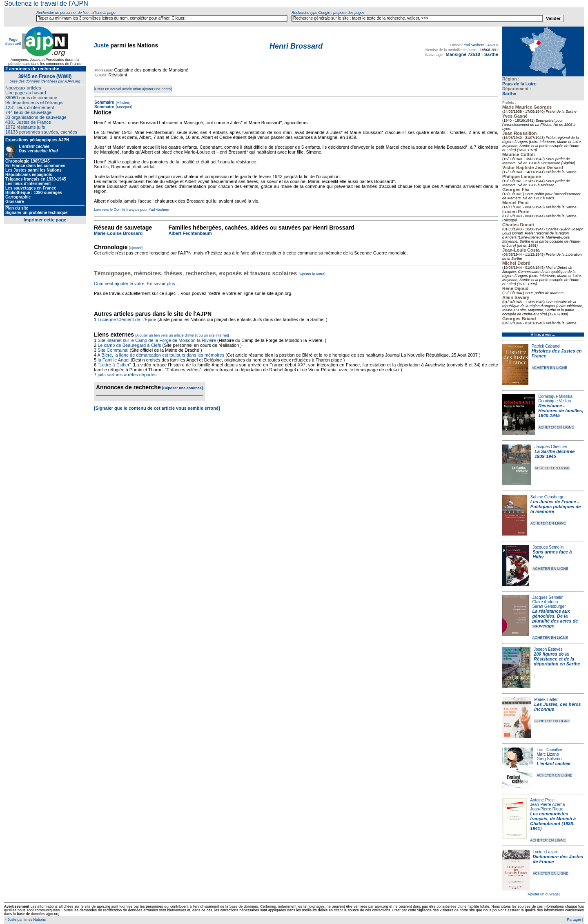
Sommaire (104, 102)
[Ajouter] (136, 248)
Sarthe (509, 94)
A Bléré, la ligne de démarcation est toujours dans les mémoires (161, 355)
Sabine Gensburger (548, 497)
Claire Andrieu (545, 602)
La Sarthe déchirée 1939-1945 (555, 454)
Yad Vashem (474, 45)
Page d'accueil (13, 42)
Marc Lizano (548, 754)
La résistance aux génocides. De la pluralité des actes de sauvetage (555, 618)
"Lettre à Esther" (115, 365)
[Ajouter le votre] (312, 274)
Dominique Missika (555, 396)
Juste (101, 45)
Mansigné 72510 (463, 54)
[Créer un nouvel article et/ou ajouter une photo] (133, 89)
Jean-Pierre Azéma (547, 805)
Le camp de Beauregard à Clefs (129, 345)
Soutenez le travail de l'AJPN (46, 3)
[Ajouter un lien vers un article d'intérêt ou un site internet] (182, 335)
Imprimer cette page (45, 220)
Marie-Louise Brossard (118, 233)
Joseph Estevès (548, 649)
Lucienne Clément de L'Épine (127, 319)
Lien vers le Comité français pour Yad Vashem (131, 210)
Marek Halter (546, 700)
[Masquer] (124, 107)
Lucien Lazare (546, 852)
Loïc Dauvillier (549, 750)
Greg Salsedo (549, 759)
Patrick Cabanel (546, 346)
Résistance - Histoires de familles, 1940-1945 (561, 411)
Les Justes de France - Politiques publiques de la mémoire (556, 507)
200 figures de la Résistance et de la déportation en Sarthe (557, 659)
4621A (493, 45)
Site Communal (113, 350)
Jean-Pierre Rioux (546, 809)
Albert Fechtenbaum (190, 233)
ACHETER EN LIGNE (550, 368)
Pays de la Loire (519, 84)
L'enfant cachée (553, 763)
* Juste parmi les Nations (25, 920)
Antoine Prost (542, 800)
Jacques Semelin (548, 547)
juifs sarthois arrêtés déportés (127, 375)
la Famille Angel (114, 360)
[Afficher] (122, 103)
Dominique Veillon (555, 401)
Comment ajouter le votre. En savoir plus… (137, 283)
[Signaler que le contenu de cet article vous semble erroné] (157, 408)
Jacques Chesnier (551, 447)
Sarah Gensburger (549, 606)
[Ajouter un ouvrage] (543, 894)
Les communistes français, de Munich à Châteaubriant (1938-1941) (553, 821)
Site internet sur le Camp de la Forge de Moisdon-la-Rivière (157, 340)
